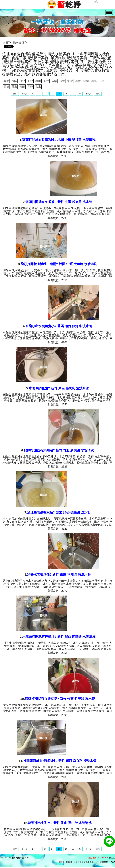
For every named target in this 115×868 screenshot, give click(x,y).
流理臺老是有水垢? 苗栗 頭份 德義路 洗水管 (59, 512)
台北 (22, 81)
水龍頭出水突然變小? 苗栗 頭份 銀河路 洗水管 (59, 326)
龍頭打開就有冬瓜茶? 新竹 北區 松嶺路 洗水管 (59, 202)
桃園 (38, 81)
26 (66, 94)
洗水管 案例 (20, 43)
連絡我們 (94, 862)
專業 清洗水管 (18, 858)
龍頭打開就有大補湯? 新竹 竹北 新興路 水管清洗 (59, 450)
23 (45, 94)
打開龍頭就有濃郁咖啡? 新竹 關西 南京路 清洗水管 (60, 761)
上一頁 (24, 94)
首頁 (6, 43)
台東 (38, 87)
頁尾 (98, 94)
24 (52, 94)
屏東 (14, 87)
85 (80, 94)
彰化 (70, 81)
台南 (102, 81)
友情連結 (104, 862)
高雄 (6, 87)
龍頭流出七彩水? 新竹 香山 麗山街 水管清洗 (60, 823)
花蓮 (30, 87)
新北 (30, 81)
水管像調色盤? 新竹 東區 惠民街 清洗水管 (59, 388)
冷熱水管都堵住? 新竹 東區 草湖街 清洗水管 (59, 574)
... (39, 94)
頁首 (15, 94)
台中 (62, 81)
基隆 (14, 81)
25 (59, 94)
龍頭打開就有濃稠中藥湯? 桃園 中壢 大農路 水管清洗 (59, 264)
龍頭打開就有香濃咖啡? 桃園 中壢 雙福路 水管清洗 (59, 140)
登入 (96, 2)
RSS (113, 862)
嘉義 (94, 81)
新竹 (46, 81)
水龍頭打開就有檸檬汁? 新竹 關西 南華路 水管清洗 (59, 637)
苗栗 (54, 81)
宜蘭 (22, 87)
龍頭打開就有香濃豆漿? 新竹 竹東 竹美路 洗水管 (60, 699)
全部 (6, 81)
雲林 (86, 81)
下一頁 (88, 94)
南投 (78, 81)
